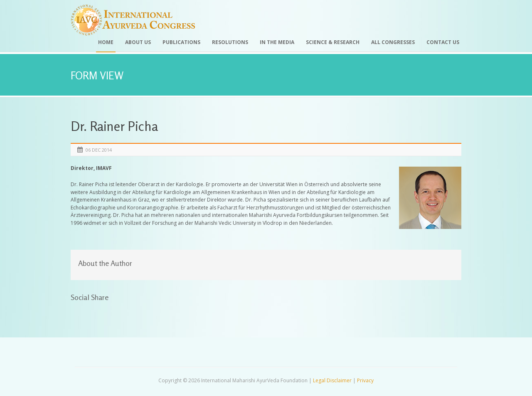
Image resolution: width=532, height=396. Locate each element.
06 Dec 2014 (99, 150)
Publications (181, 42)
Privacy (365, 380)
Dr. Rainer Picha (114, 126)
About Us (138, 42)
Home (106, 42)
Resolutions (230, 42)
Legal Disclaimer (332, 380)
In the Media (277, 42)
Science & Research (333, 42)
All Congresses (393, 42)
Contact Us (443, 42)
